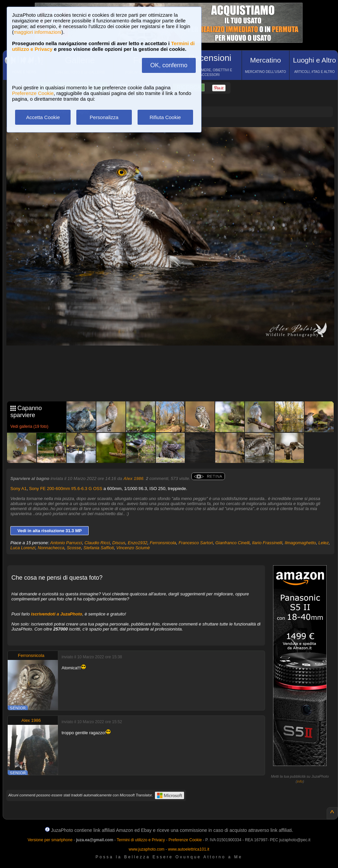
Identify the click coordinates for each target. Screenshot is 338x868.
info (300, 781)
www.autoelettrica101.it (189, 849)
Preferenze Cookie (33, 93)
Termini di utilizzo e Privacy (141, 840)
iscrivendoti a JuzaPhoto (57, 614)
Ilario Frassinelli (267, 543)
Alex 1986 (133, 478)
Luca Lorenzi (23, 548)
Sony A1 (18, 489)
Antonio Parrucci (66, 543)
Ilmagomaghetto (300, 543)
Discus (119, 543)
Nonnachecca (51, 548)
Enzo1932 (138, 543)
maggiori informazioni (38, 32)
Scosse (74, 548)
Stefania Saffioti (99, 548)
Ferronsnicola (163, 543)
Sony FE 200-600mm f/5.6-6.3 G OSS (66, 489)
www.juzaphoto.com (147, 849)
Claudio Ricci (97, 543)
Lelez (323, 543)
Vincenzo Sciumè (133, 548)
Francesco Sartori (196, 543)
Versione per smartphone (50, 840)
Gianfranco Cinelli (232, 543)
